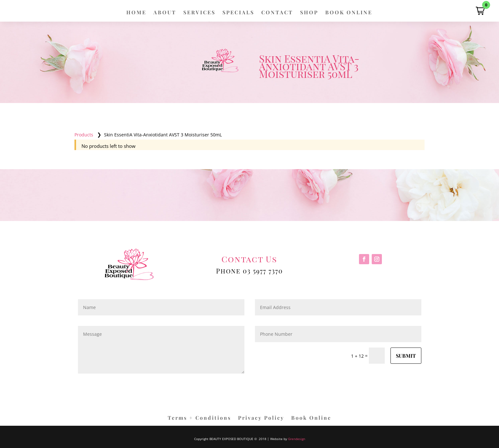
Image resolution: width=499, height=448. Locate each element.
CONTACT (277, 13)
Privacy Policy (261, 418)
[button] (480, 11)
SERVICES (199, 13)
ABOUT (165, 13)
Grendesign (297, 439)
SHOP (309, 13)
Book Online (311, 418)
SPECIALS (238, 13)
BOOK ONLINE (349, 13)
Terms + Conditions (199, 418)
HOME (136, 13)
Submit (406, 356)
